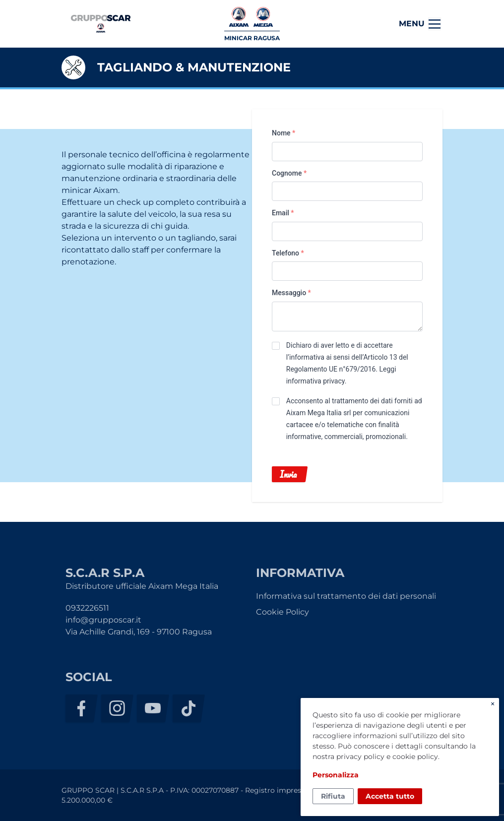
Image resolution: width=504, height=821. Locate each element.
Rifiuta (333, 796)
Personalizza (336, 775)
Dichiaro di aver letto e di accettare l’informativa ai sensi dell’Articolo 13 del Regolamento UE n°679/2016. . (347, 363)
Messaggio (291, 293)
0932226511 (87, 608)
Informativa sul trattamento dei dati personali (346, 596)
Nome (283, 133)
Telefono (288, 253)
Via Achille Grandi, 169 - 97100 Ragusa (139, 632)
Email (283, 213)
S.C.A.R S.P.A (101, 24)
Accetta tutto (390, 796)
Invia (288, 474)
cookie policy (415, 757)
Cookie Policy (283, 612)
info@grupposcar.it (103, 620)
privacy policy (360, 757)
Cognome (289, 173)
